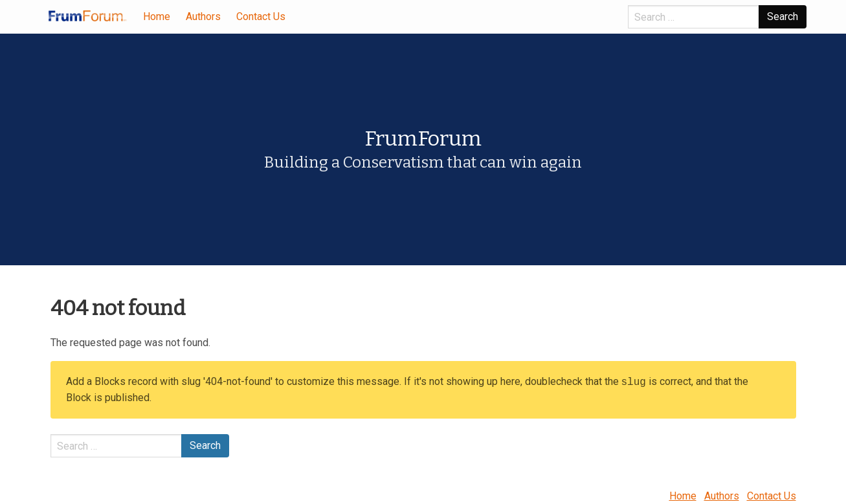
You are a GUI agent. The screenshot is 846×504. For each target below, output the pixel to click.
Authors (203, 16)
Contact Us (261, 16)
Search (783, 16)
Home (157, 16)
